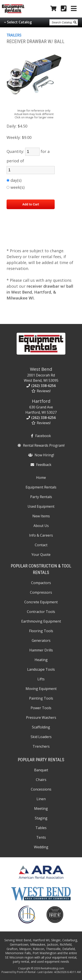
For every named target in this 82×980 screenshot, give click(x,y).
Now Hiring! (41, 455)
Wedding (41, 847)
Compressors (41, 592)
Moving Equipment (41, 689)
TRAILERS (14, 35)
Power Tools (41, 708)
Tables (41, 828)
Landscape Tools (41, 669)
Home (41, 478)
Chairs (41, 780)
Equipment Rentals (41, 487)
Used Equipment (41, 506)
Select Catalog (19, 22)
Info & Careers (41, 535)
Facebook (41, 436)
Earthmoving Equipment (41, 621)
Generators (41, 640)
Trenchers (41, 746)
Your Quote (41, 555)
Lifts (41, 679)
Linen (41, 799)
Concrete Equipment (41, 602)
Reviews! (41, 391)
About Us (41, 526)
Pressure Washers (41, 717)
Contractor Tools (41, 612)
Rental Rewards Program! (41, 445)
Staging (41, 818)
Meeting (41, 808)
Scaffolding (41, 727)
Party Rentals (41, 497)
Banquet (41, 770)
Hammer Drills (41, 650)
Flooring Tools (41, 631)
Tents (41, 837)
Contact (41, 545)
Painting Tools (41, 698)
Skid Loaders (41, 737)
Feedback (41, 465)
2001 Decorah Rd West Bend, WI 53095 (41, 374)
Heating (41, 660)
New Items (41, 516)
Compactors (41, 583)
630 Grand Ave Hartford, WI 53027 (41, 406)
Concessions (41, 789)
